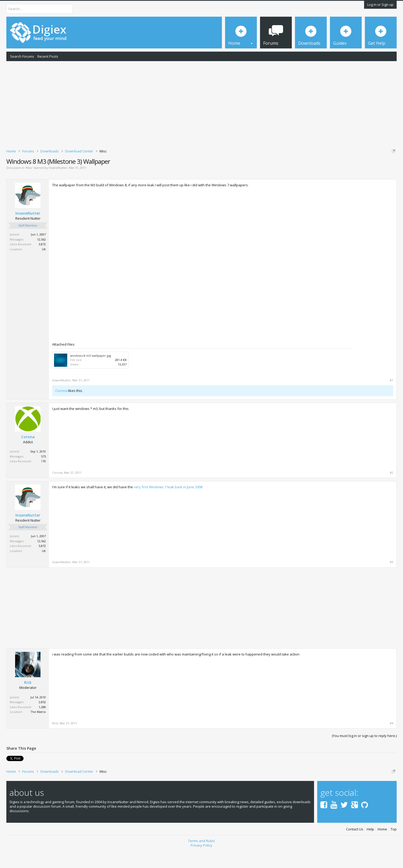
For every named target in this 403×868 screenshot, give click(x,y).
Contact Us (355, 847)
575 (43, 475)
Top (394, 847)
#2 (391, 491)
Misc (29, 186)
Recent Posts (48, 56)
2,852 (42, 720)
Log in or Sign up (380, 4)
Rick (28, 701)
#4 (391, 742)
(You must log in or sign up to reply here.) (364, 754)
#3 (391, 581)
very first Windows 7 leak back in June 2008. (168, 505)
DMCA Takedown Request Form (151, 167)
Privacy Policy (201, 864)
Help (370, 847)
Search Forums (22, 56)
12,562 (41, 258)
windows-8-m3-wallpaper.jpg (91, 374)
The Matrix (38, 730)
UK (44, 267)
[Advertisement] (201, 104)
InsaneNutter (58, 186)
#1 (391, 399)
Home (382, 847)
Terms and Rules (201, 859)
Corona (61, 409)
